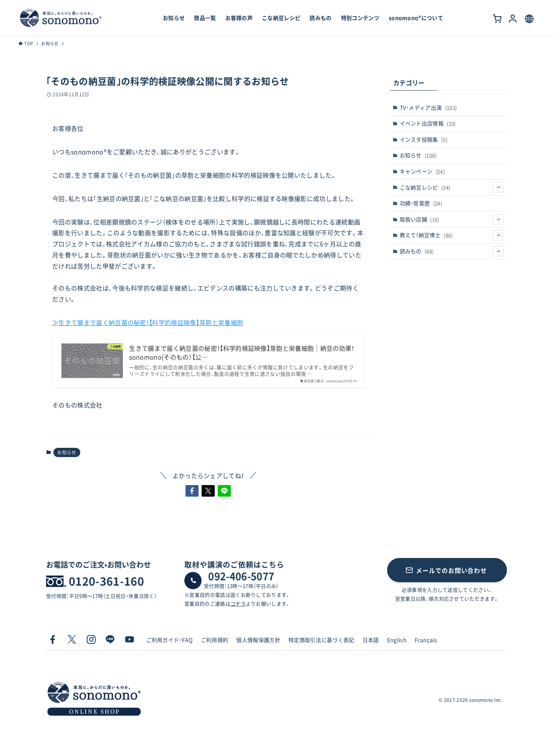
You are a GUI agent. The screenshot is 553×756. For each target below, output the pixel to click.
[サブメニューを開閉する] (498, 187)
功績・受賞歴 (421, 203)
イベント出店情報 (428, 123)
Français (426, 640)
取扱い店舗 (452, 220)
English (397, 640)
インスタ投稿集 (424, 139)
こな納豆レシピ (452, 187)
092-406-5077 (241, 576)
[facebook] (53, 640)
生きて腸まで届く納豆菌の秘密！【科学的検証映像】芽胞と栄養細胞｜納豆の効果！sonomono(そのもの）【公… (242, 352)
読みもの (452, 251)
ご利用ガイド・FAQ (170, 640)
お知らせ (67, 452)
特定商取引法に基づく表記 (321, 640)
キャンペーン (422, 171)
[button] (192, 491)
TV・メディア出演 (428, 107)
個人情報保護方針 (258, 640)
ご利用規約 (215, 640)
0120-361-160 (106, 581)
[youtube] (129, 640)
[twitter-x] (72, 640)
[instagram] (91, 640)
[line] (110, 640)
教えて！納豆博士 (452, 235)
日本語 (371, 640)
